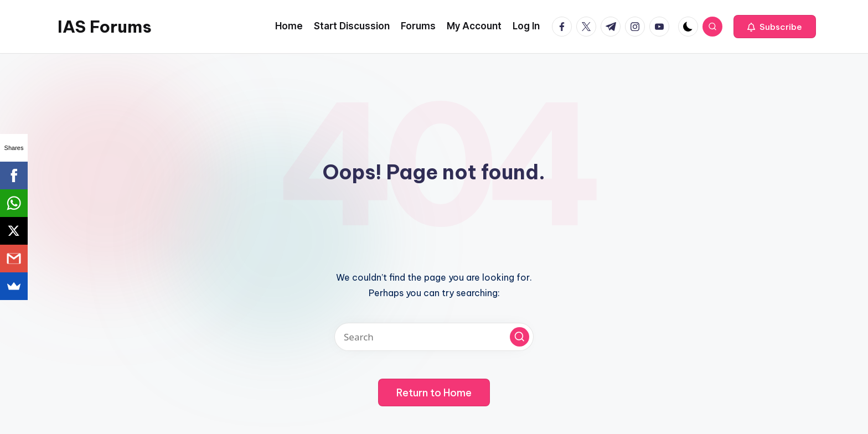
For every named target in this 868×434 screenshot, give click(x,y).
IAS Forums (105, 27)
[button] (775, 27)
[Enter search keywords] (434, 337)
